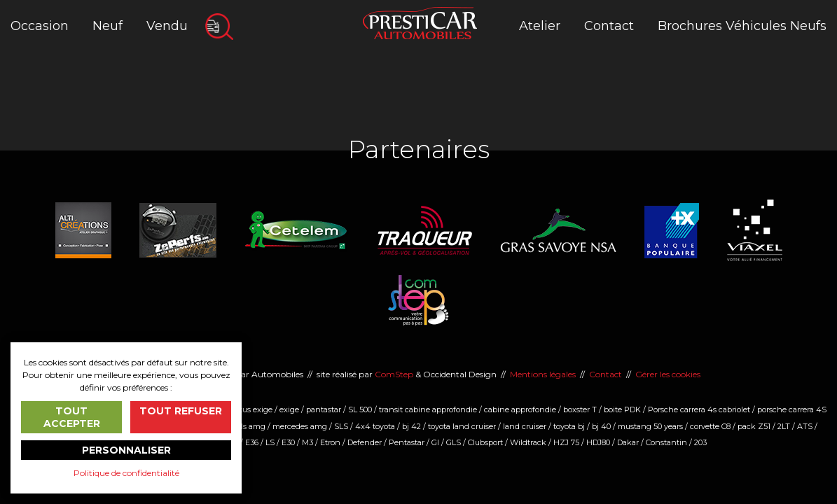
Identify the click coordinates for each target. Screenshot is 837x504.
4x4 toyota (375, 426)
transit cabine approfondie (428, 409)
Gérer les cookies (668, 374)
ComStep (394, 374)
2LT (784, 426)
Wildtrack (528, 442)
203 (700, 442)
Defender (365, 442)
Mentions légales (543, 374)
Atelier (540, 26)
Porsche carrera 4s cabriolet (699, 409)
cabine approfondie (520, 409)
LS (270, 442)
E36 (252, 442)
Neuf (108, 26)
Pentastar (407, 442)
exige (289, 409)
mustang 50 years (650, 426)
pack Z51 (754, 426)
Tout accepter (72, 417)
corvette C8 (710, 426)
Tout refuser (181, 411)
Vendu (167, 26)
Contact (609, 26)
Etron (330, 442)
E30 (288, 442)
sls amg (251, 426)
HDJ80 (598, 442)
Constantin (666, 442)
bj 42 (411, 426)
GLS (454, 442)
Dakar (628, 442)
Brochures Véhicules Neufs (742, 26)
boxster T (580, 409)
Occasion (40, 26)
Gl (435, 442)
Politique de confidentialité (126, 473)
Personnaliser (126, 450)
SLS (341, 426)
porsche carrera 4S (792, 409)
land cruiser (525, 426)
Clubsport (485, 442)
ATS (805, 426)
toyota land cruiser (462, 426)
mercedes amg (300, 426)
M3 (307, 442)
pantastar (324, 409)
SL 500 (360, 409)
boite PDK (622, 409)
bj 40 (601, 426)
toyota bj (569, 426)
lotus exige (253, 409)
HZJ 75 (566, 442)
